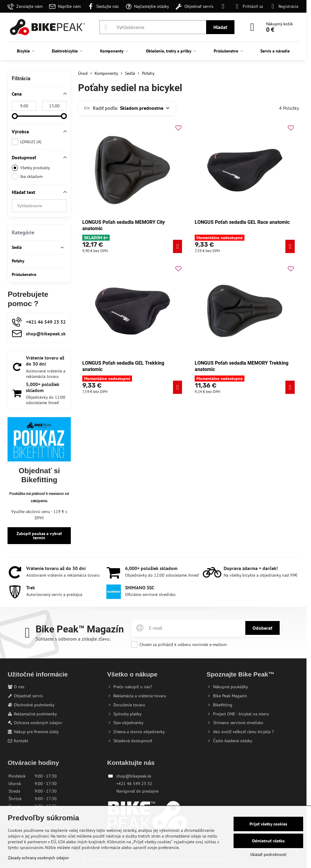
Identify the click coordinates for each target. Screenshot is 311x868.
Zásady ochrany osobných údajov (38, 858)
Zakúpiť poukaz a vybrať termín (39, 536)
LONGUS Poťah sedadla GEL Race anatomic (242, 222)
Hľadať (220, 27)
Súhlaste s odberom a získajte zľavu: (73, 639)
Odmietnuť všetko (268, 841)
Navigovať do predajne (137, 791)
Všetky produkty (31, 168)
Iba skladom (27, 177)
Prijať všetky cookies (268, 824)
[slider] (15, 116)
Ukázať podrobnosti (268, 854)
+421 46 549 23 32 (134, 784)
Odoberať (262, 628)
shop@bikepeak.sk (134, 776)
